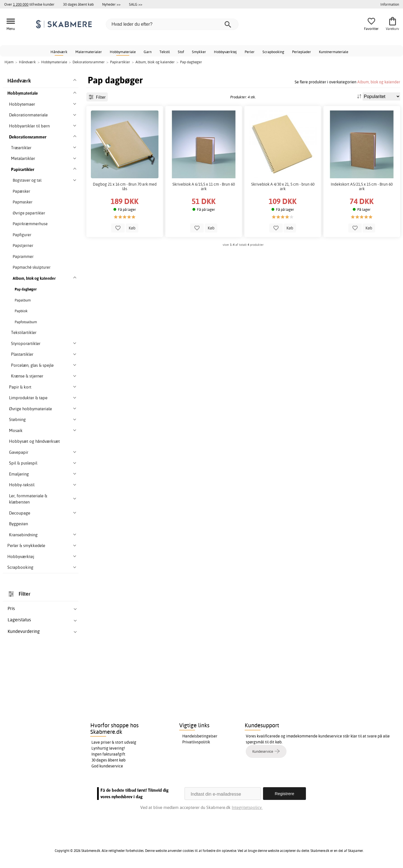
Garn (148, 52)
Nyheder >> (111, 4)
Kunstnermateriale (334, 52)
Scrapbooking (273, 52)
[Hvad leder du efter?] (172, 24)
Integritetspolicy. (247, 807)
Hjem (9, 62)
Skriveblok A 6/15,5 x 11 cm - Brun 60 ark (204, 186)
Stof (181, 52)
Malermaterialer (89, 52)
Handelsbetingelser (200, 736)
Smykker (199, 52)
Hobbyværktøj (225, 52)
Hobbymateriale (123, 52)
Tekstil (165, 52)
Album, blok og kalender (379, 82)
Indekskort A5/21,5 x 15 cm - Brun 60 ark (362, 186)
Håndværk (59, 52)
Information (390, 4)
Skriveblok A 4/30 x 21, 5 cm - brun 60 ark (283, 186)
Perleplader (302, 52)
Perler (250, 52)
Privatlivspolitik (196, 742)
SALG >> (136, 4)
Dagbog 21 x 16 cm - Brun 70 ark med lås (125, 186)
